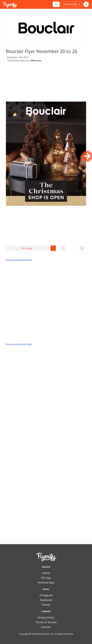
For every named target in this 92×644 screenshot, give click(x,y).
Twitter (46, 605)
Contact (46, 627)
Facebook (46, 600)
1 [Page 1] (53, 248)
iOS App (46, 578)
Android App (46, 582)
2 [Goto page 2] (63, 248)
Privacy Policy (46, 617)
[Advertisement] (46, 83)
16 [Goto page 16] (82, 248)
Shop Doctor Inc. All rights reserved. (55, 634)
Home (46, 573)
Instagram (46, 595)
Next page (27, 248)
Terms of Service (46, 622)
